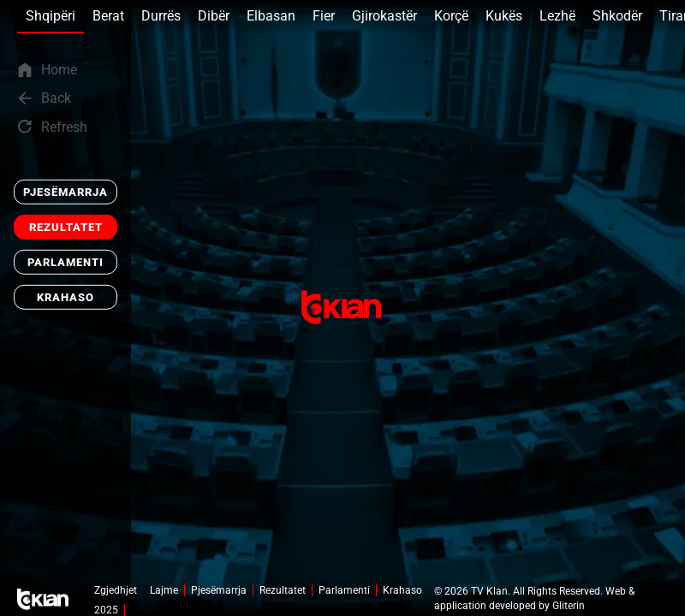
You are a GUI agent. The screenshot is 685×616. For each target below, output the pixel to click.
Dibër (214, 16)
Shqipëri (51, 16)
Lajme (164, 590)
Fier (324, 16)
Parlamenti (66, 262)
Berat (108, 16)
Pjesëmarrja (66, 192)
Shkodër (617, 16)
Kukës (504, 16)
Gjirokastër (384, 16)
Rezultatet (66, 227)
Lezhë (557, 16)
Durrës (161, 16)
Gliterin (569, 606)
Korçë (451, 16)
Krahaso (66, 297)
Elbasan (271, 16)
